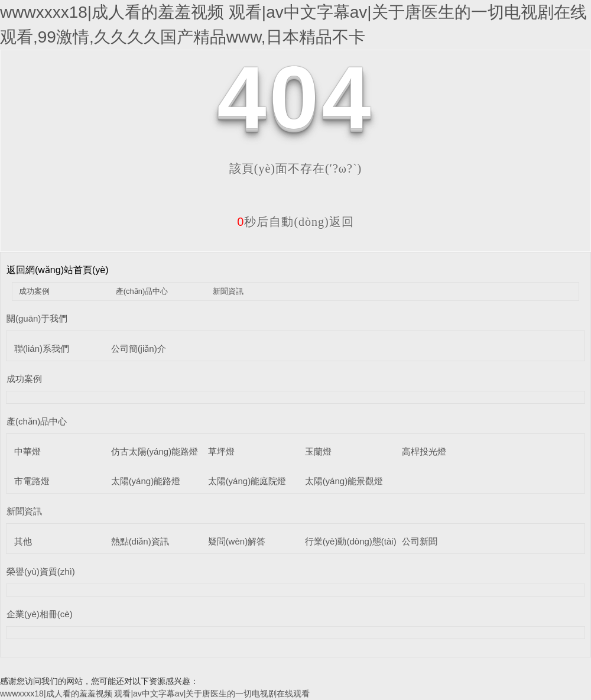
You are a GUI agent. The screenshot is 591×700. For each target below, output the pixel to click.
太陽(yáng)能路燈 (146, 481)
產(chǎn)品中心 (142, 291)
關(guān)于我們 (37, 318)
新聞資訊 (228, 291)
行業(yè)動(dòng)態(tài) (351, 541)
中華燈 (27, 451)
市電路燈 (32, 481)
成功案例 (34, 291)
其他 (23, 541)
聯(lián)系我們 (42, 349)
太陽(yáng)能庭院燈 (247, 481)
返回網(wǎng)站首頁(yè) (58, 270)
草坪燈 (221, 451)
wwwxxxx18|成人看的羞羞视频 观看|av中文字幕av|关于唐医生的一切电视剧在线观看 (155, 693)
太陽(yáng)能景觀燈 (344, 481)
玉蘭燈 (318, 451)
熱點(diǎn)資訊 (140, 541)
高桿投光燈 (424, 451)
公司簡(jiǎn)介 (139, 349)
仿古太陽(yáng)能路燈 (155, 451)
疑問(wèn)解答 (237, 541)
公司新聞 (420, 541)
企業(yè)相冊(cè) (40, 614)
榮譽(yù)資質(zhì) (41, 571)
